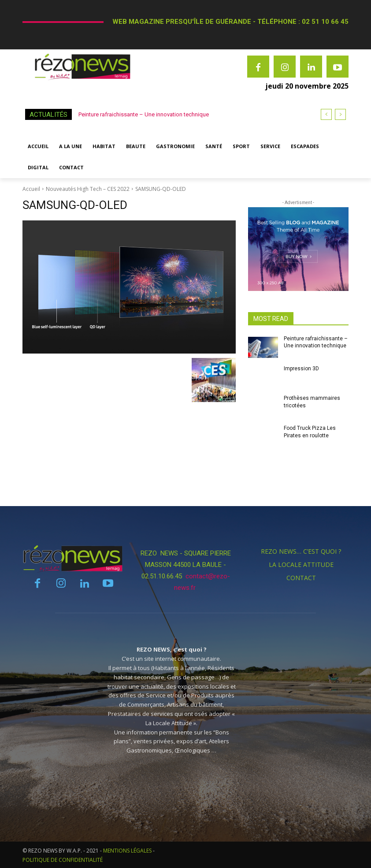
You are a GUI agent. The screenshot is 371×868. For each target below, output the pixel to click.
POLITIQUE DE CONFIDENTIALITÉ (63, 860)
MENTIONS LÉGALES (127, 851)
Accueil (31, 189)
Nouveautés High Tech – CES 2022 (88, 189)
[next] (340, 114)
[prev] (326, 114)
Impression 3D (301, 369)
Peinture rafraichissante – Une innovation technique (144, 114)
